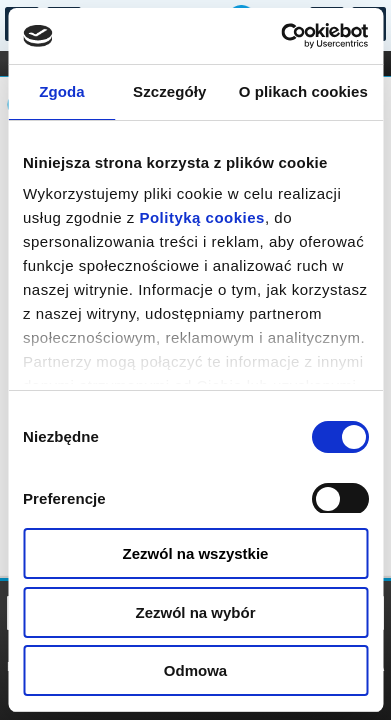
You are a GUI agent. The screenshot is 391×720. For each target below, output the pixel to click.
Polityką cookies (202, 217)
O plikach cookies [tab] (303, 91)
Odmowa (195, 670)
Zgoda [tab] (62, 91)
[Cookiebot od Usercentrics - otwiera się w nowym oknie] (281, 36)
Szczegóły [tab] (169, 91)
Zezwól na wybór (195, 612)
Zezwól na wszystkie (196, 553)
